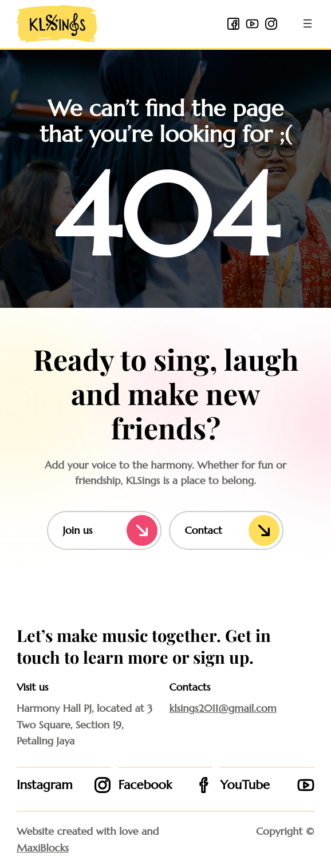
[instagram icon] (271, 24)
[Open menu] (308, 23)
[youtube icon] (252, 24)
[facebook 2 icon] (233, 24)
